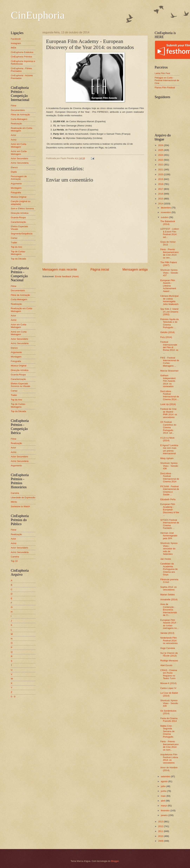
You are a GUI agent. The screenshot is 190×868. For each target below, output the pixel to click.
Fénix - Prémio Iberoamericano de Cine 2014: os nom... (169, 746)
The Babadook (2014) (168, 223)
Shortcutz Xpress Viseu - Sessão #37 (169, 273)
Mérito (14, 502)
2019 (161, 179)
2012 (161, 826)
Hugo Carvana (168, 648)
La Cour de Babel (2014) (169, 694)
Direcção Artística (20, 213)
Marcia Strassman (169, 371)
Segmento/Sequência (22, 234)
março (164, 806)
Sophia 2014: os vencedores (169, 588)
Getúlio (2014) (168, 332)
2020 (161, 174)
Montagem (16, 188)
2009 (161, 841)
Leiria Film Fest (162, 73)
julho (164, 786)
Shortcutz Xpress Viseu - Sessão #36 (169, 466)
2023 (161, 160)
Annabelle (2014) (169, 599)
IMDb (14, 48)
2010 (161, 836)
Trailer (14, 243)
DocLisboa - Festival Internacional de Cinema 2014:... (170, 395)
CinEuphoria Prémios (22, 57)
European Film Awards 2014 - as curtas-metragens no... (169, 624)
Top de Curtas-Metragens (18, 253)
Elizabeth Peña (168, 499)
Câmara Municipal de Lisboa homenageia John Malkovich (169, 300)
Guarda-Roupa (18, 217)
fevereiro (166, 811)
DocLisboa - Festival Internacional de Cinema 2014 (170, 477)
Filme (14, 106)
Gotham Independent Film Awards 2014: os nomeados (168, 381)
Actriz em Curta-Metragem (19, 153)
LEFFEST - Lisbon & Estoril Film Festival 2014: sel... (170, 233)
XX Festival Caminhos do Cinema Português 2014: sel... (168, 427)
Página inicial (100, 269)
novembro (166, 212)
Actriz (14, 140)
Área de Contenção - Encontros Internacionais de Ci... (169, 610)
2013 (161, 822)
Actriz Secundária (20, 163)
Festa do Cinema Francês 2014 (169, 720)
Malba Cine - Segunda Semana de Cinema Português (167, 731)
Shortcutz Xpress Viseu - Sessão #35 (169, 703)
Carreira (15, 493)
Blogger (115, 861)
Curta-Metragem (19, 119)
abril (163, 801)
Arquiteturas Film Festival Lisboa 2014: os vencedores (169, 759)
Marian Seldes (168, 595)
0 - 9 (13, 697)
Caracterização (19, 222)
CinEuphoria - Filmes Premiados (21, 70)
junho (164, 791)
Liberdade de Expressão (23, 497)
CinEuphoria (38, 15)
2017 (161, 189)
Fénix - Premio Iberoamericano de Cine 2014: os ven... (169, 253)
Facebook (16, 39)
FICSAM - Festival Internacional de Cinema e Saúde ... (170, 490)
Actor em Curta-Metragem (19, 145)
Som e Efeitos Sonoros (22, 208)
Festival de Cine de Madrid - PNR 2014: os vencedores (169, 413)
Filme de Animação (21, 115)
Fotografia (16, 193)
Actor (14, 135)
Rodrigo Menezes (169, 661)
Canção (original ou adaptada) (21, 203)
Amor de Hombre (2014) (169, 769)
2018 (161, 184)
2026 (161, 145)
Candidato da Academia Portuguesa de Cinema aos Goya (169, 569)
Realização (16, 124)
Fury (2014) (166, 337)
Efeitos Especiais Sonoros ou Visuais (21, 385)
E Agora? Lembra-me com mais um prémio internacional (170, 449)
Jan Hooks (166, 559)
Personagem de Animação (19, 178)
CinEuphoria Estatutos (22, 52)
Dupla (14, 172)
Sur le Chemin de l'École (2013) (169, 654)
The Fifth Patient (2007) (169, 264)
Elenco (14, 167)
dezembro (166, 208)
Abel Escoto (166, 665)
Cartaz (14, 238)
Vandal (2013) (167, 633)
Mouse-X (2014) (168, 683)
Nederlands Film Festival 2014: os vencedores (169, 640)
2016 (161, 194)
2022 (161, 165)
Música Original (19, 197)
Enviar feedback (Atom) (67, 276)
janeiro (165, 815)
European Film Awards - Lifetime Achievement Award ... (168, 286)
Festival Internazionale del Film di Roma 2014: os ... (169, 347)
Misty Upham (167, 458)
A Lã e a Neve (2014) (167, 439)
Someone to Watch (20, 506)
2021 (161, 170)
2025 (161, 150)
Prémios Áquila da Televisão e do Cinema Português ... (169, 323)
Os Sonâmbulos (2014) (168, 712)
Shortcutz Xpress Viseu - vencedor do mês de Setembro (169, 549)
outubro (165, 217)
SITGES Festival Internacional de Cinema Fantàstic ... (170, 524)
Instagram (16, 43)
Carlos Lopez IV (168, 688)
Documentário (18, 110)
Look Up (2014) (168, 404)
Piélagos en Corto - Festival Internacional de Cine (167, 80)
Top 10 (14, 561)
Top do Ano (16, 247)
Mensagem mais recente (60, 269)
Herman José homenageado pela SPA (169, 536)
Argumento (16, 184)
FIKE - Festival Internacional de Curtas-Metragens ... (170, 362)
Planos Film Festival (165, 88)
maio (164, 796)
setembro (166, 776)
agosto (165, 781)
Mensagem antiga (135, 269)
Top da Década (19, 259)
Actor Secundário (20, 158)
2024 (161, 155)
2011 (161, 831)
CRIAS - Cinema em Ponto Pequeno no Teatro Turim (169, 674)
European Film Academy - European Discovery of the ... (170, 510)
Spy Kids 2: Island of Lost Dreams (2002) (169, 312)
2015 (161, 199)
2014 (161, 204)
